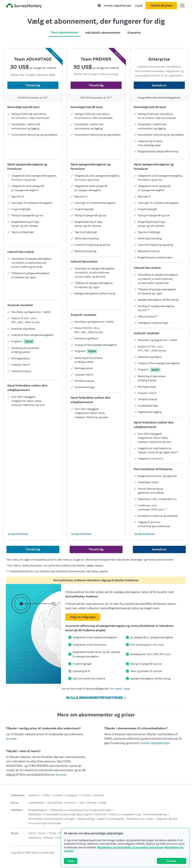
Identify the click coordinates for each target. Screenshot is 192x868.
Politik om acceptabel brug (125, 814)
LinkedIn (58, 795)
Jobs (82, 803)
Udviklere (99, 795)
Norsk (42, 833)
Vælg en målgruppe (83, 617)
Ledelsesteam (36, 803)
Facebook (34, 795)
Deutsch (49, 838)
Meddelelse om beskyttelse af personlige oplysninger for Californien (68, 814)
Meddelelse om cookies (140, 819)
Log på (139, 6)
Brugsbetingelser (38, 810)
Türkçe (52, 833)
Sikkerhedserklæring (155, 814)
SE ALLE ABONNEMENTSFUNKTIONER (96, 698)
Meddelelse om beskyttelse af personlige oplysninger (131, 847)
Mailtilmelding (86, 819)
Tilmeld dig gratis (161, 6)
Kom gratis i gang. (120, 689)
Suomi (32, 833)
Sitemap (92, 803)
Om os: (15, 803)
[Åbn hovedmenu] (182, 6)
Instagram (72, 795)
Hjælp (103, 803)
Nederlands (35, 838)
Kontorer (71, 803)
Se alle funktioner (18, 534)
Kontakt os (159, 85)
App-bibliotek (55, 803)
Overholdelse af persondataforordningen (52, 819)
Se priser (11, 739)
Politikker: (17, 810)
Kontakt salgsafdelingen (118, 6)
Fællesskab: (18, 795)
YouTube (85, 795)
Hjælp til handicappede (111, 819)
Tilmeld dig (33, 85)
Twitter (46, 795)
